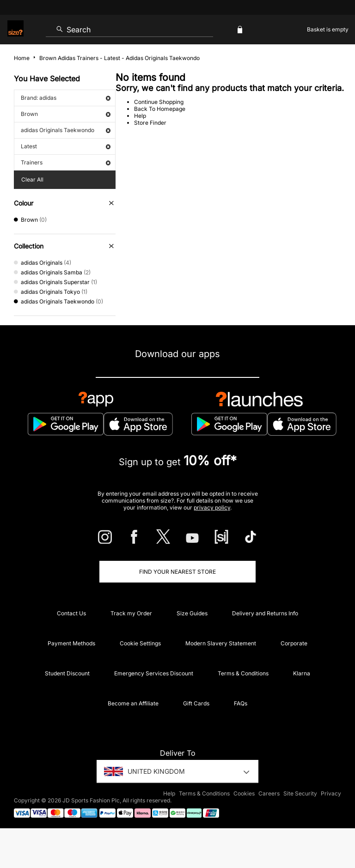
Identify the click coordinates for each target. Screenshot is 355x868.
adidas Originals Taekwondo (66, 130)
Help (140, 116)
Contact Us (71, 613)
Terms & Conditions (243, 673)
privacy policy (212, 507)
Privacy (331, 793)
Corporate (294, 643)
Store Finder (150, 123)
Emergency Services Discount (154, 673)
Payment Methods (71, 643)
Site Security (300, 793)
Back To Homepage (160, 109)
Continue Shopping (159, 102)
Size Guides (192, 613)
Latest (66, 146)
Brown (66, 114)
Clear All (32, 179)
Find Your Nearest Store (177, 572)
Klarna (302, 673)
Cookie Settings (140, 643)
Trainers (66, 162)
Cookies (244, 793)
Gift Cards (196, 703)
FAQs (241, 703)
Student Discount (67, 673)
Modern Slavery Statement (221, 643)
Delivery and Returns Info (265, 613)
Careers (269, 793)
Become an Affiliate (133, 703)
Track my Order (131, 613)
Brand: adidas (66, 98)
